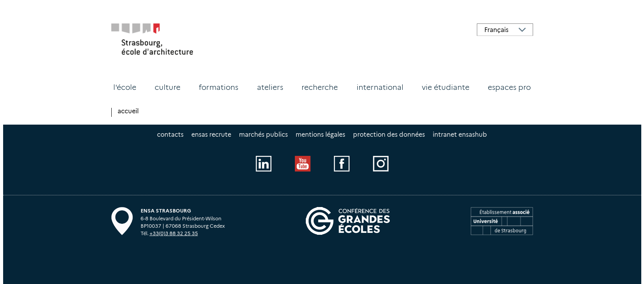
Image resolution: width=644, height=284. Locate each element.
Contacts (170, 135)
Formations (219, 87)
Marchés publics (263, 135)
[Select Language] (505, 30)
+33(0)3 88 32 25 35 (174, 233)
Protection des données (389, 135)
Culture (168, 87)
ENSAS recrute (211, 135)
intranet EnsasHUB (460, 135)
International (380, 87)
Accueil (128, 111)
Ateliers (270, 87)
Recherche (320, 87)
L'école (125, 87)
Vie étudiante (446, 87)
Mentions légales (320, 135)
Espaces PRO (509, 87)
